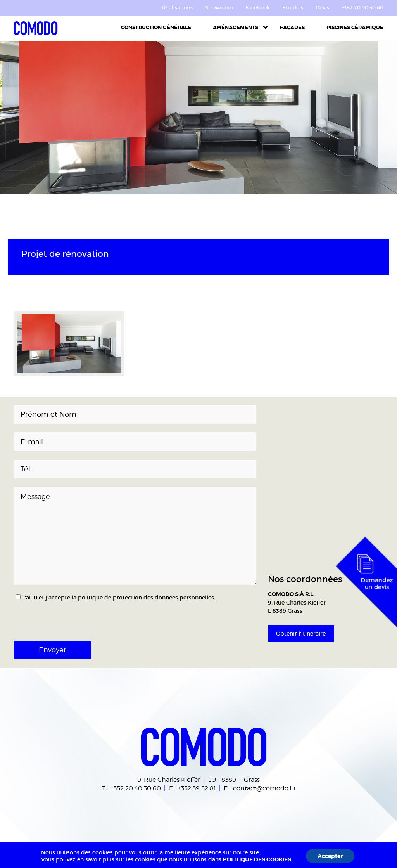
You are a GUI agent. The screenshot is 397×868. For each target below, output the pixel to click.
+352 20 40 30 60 (136, 788)
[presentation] (53, 615)
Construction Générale (156, 27)
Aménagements (236, 27)
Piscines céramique (355, 27)
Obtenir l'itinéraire (301, 634)
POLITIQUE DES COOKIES (257, 859)
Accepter (330, 856)
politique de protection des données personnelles (146, 598)
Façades (292, 27)
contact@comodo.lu (264, 788)
